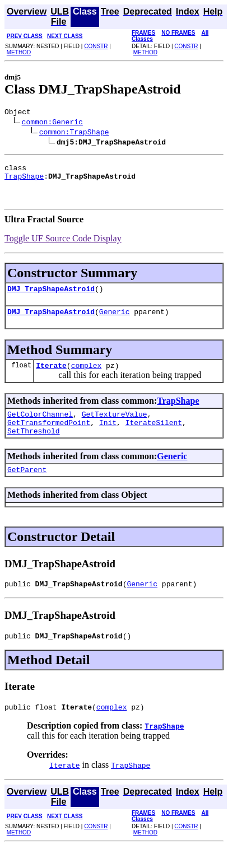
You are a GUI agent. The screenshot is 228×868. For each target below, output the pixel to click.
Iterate (51, 375)
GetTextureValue (115, 426)
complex (87, 375)
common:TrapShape (74, 133)
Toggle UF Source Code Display (63, 243)
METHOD (19, 52)
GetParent (27, 486)
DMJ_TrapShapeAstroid (51, 295)
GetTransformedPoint (49, 436)
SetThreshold (34, 446)
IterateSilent (154, 436)
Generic (115, 320)
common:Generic (52, 123)
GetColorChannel (40, 426)
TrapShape (24, 181)
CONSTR (96, 46)
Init (108, 436)
